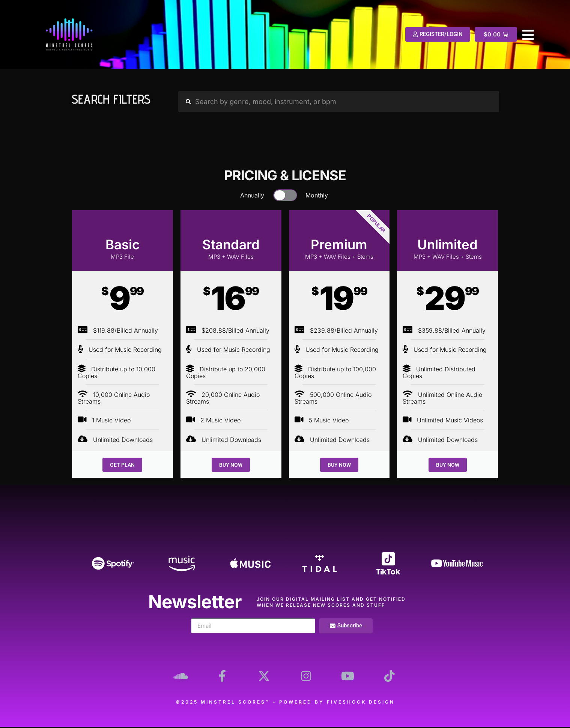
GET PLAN (122, 465)
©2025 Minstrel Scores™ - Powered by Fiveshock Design (285, 703)
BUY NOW (231, 465)
